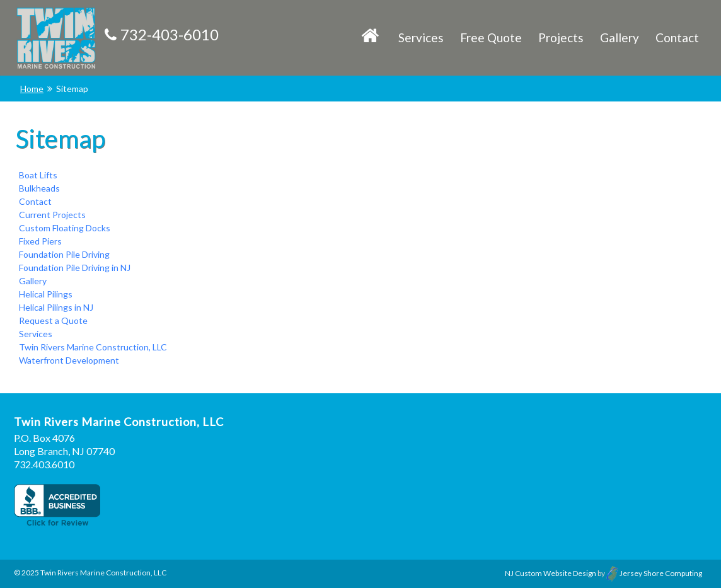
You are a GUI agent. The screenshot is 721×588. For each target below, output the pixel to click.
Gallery (620, 37)
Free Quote (491, 37)
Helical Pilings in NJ (56, 307)
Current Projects (52, 215)
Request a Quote (53, 320)
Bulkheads (39, 188)
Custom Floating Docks (65, 228)
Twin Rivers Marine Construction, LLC (93, 347)
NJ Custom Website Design (551, 573)
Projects (561, 37)
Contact (677, 37)
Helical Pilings (46, 294)
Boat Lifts (38, 175)
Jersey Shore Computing (654, 573)
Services (421, 37)
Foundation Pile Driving (64, 254)
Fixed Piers (40, 241)
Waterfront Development (69, 360)
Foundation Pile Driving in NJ (75, 268)
